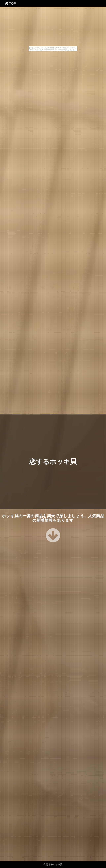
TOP (10, 3)
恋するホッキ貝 (53, 462)
